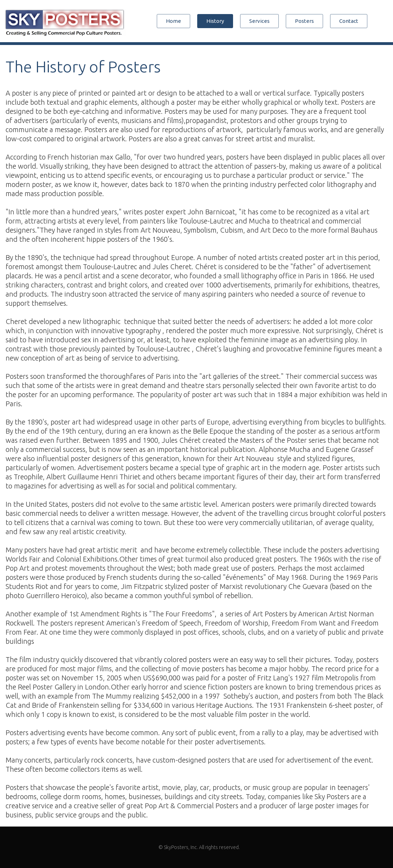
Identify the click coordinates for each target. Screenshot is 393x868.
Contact (349, 21)
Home (173, 21)
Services (259, 21)
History (215, 21)
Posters (304, 21)
